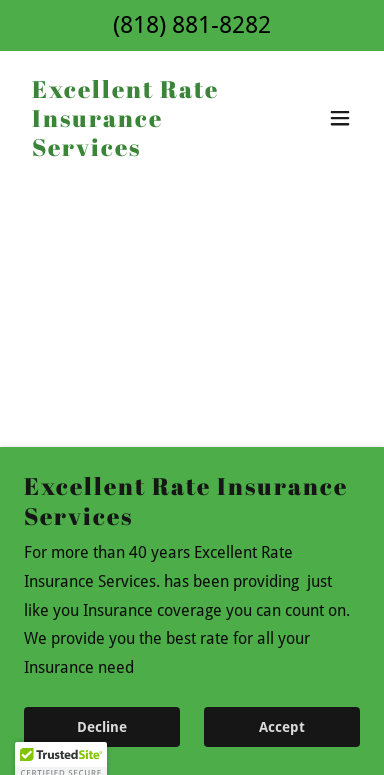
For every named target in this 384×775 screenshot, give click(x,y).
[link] (141, 150)
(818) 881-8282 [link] (192, 25)
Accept (282, 727)
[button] (340, 118)
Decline (102, 727)
